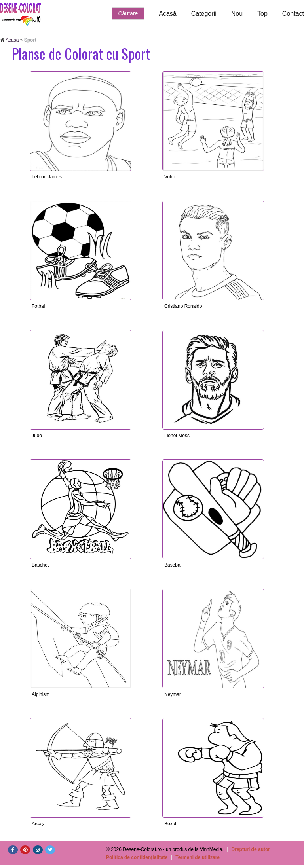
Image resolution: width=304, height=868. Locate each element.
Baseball (173, 565)
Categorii (204, 14)
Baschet (40, 565)
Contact (293, 14)
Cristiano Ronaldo (183, 306)
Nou (237, 14)
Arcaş (38, 824)
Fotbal (38, 306)
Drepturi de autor (251, 849)
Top (262, 14)
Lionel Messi (178, 436)
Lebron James (47, 177)
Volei (169, 177)
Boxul (170, 824)
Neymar (173, 694)
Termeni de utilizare (198, 857)
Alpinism (41, 694)
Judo (37, 436)
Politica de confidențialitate (137, 857)
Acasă (167, 14)
